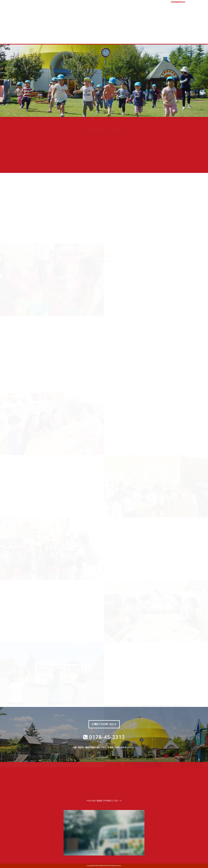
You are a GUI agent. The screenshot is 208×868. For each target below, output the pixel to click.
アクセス (203, 5)
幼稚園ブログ (157, 38)
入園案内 (93, 38)
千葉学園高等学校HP (178, 2)
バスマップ (193, 5)
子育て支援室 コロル (114, 38)
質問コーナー (136, 38)
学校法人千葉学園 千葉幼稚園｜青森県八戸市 (104, 15)
